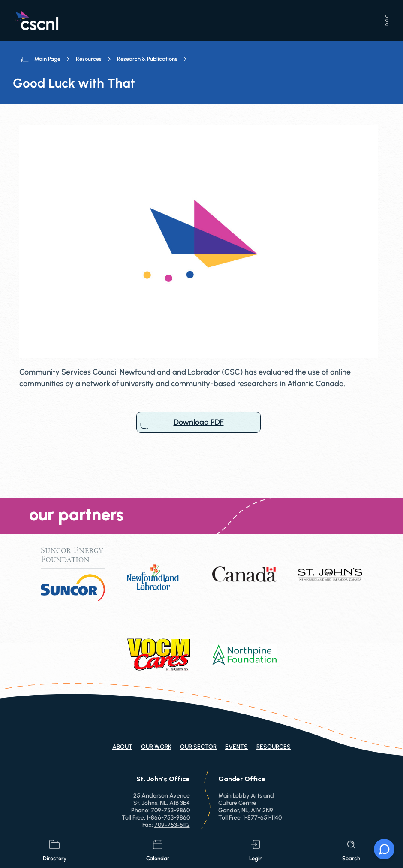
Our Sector (198, 747)
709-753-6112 (172, 825)
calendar (158, 851)
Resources (89, 59)
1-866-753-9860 (168, 818)
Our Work (156, 747)
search (351, 851)
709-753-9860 (170, 810)
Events (236, 747)
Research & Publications (147, 59)
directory (55, 851)
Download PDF (198, 422)
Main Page (47, 59)
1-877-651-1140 (262, 818)
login (256, 851)
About (122, 747)
